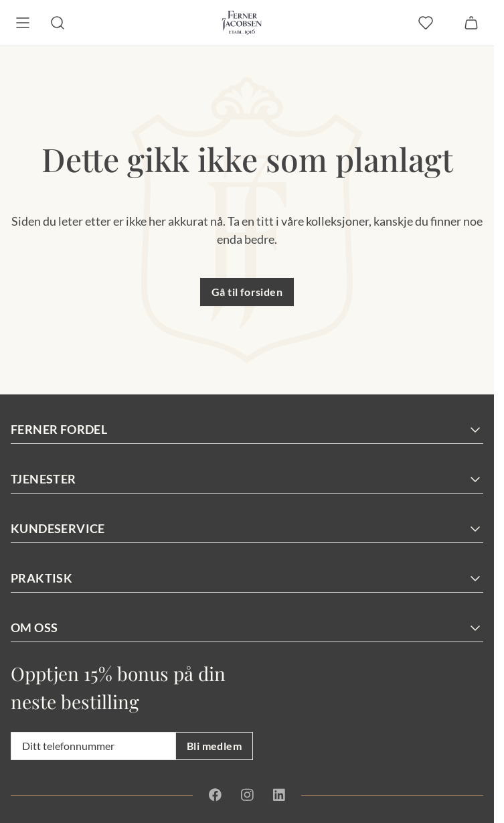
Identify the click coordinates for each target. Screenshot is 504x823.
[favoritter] (426, 23)
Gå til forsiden (247, 292)
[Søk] (58, 23)
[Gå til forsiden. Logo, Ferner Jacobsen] (242, 23)
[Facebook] (215, 795)
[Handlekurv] (471, 23)
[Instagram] (247, 795)
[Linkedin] (279, 795)
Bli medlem (214, 746)
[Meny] (23, 23)
